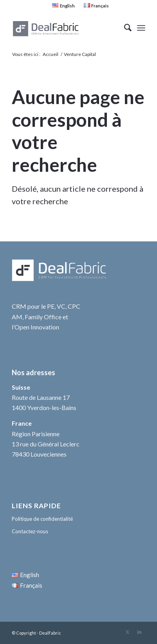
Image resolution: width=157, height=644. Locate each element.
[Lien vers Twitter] (128, 632)
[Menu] (141, 28)
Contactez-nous (30, 531)
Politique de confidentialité (42, 519)
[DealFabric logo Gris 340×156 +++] (65, 28)
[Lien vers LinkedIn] (139, 632)
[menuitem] (63, 5)
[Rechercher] (124, 28)
